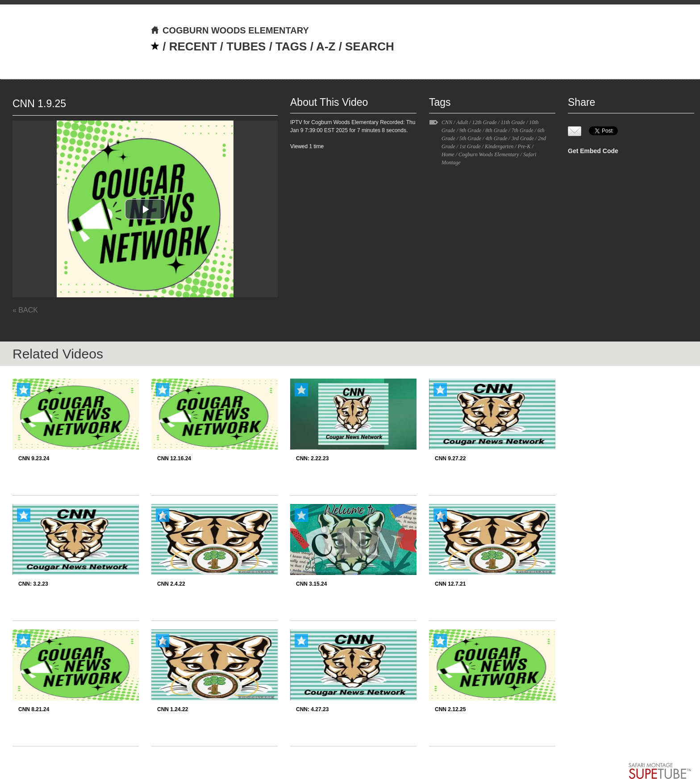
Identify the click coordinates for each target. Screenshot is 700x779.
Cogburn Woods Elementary (489, 154)
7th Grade (523, 130)
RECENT (193, 46)
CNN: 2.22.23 (312, 458)
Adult (462, 122)
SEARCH (370, 46)
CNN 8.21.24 (34, 709)
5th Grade (470, 138)
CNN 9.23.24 (34, 458)
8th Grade (496, 130)
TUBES (246, 46)
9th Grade (470, 130)
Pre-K (524, 146)
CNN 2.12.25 (450, 709)
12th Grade (484, 122)
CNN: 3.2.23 (33, 584)
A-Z (326, 46)
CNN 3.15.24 (311, 584)
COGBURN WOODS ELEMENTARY (230, 30)
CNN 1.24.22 (173, 709)
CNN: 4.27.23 (312, 709)
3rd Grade (523, 138)
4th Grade (496, 138)
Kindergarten (499, 146)
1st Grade (470, 146)
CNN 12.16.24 (174, 458)
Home (448, 154)
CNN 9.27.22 (450, 458)
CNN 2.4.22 (171, 584)
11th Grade (513, 122)
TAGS (291, 46)
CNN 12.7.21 (450, 584)
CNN (447, 122)
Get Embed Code (593, 151)
